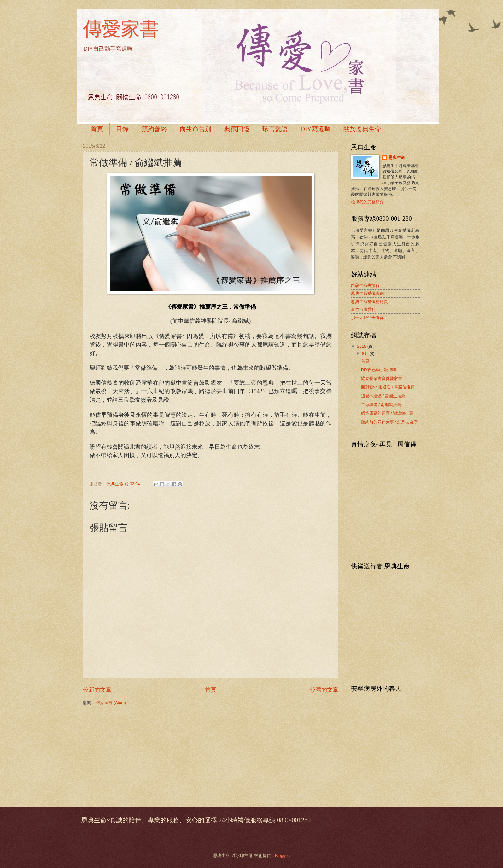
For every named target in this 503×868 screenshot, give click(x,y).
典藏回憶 (237, 129)
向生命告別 (196, 129)
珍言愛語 (275, 129)
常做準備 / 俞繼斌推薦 (381, 405)
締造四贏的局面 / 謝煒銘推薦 (387, 413)
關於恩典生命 (362, 129)
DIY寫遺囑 (316, 129)
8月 (366, 354)
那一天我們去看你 (367, 318)
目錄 (122, 129)
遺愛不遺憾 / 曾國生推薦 (383, 396)
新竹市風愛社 (363, 309)
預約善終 (154, 129)
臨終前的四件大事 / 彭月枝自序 (389, 422)
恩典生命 (397, 157)
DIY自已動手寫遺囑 (379, 370)
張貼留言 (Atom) (111, 703)
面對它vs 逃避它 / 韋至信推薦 (388, 387)
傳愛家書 (121, 29)
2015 (362, 346)
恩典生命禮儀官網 (367, 293)
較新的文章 (97, 690)
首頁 (97, 129)
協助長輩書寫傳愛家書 (382, 379)
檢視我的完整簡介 (367, 202)
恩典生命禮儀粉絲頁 (369, 302)
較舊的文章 (324, 690)
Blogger (282, 856)
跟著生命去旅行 (365, 285)
